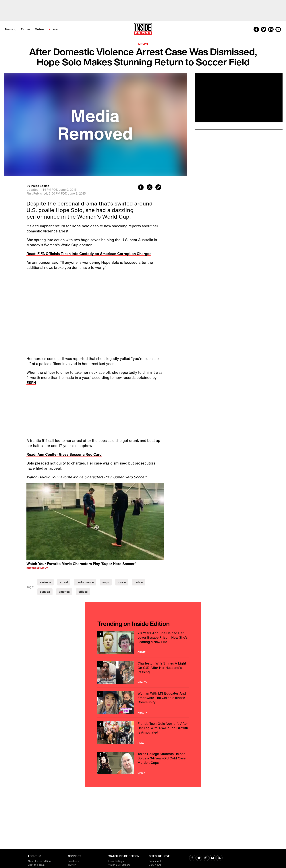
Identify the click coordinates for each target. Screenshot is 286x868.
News (9, 29)
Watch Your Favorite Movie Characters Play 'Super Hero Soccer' (81, 564)
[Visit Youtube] (213, 858)
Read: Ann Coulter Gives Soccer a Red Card (64, 454)
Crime (26, 29)
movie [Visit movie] (122, 582)
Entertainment (37, 568)
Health (143, 682)
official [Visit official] (83, 592)
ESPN (31, 383)
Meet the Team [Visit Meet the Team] (36, 865)
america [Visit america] (64, 592)
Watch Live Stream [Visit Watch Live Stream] (119, 865)
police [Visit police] (139, 582)
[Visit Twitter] (199, 858)
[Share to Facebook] (141, 188)
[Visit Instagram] (206, 858)
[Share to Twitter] (150, 188)
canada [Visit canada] (45, 592)
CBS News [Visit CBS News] (155, 865)
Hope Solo (81, 226)
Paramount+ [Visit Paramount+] (156, 861)
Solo (30, 463)
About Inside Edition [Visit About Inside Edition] (39, 861)
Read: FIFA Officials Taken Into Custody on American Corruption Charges (89, 254)
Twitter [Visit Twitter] (72, 865)
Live (55, 29)
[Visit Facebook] (192, 858)
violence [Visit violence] (46, 582)
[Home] (143, 29)
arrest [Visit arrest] (64, 582)
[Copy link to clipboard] (158, 188)
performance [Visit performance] (85, 582)
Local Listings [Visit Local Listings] (116, 861)
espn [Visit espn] (106, 582)
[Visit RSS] (219, 858)
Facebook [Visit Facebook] (73, 861)
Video (40, 29)
